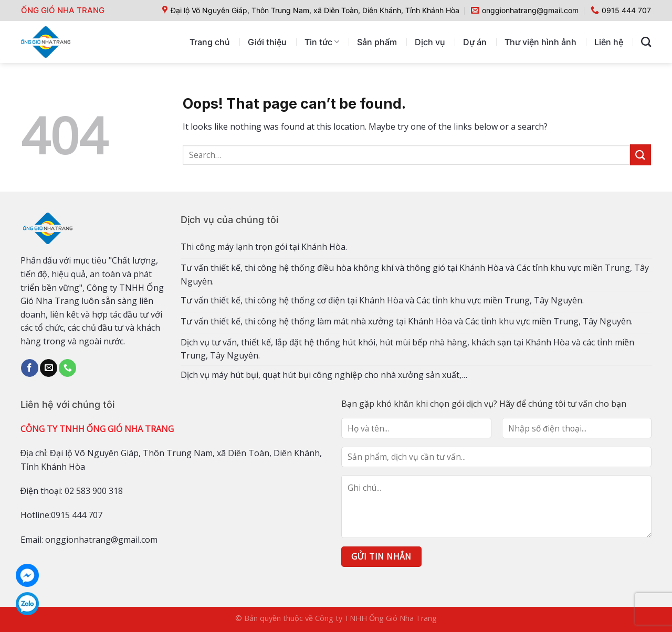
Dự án (475, 42)
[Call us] (67, 368)
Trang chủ (210, 42)
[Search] (646, 42)
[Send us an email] (49, 368)
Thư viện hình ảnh (540, 42)
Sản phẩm (377, 42)
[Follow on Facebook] (30, 368)
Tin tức (322, 42)
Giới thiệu (267, 42)
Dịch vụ (430, 42)
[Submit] (640, 155)
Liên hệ (609, 42)
